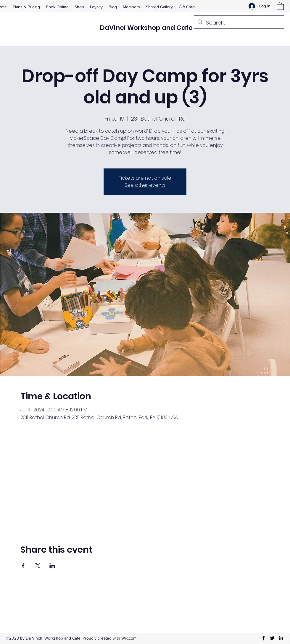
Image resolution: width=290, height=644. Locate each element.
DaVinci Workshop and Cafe (146, 28)
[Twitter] (272, 638)
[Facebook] (263, 638)
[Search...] (239, 23)
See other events (145, 185)
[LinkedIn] (281, 638)
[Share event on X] (38, 566)
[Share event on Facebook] (23, 566)
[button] (280, 6)
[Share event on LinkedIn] (52, 566)
